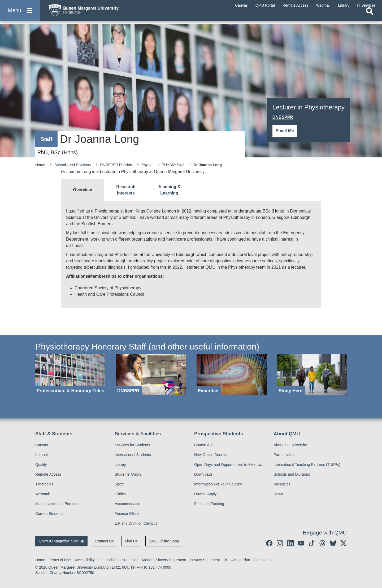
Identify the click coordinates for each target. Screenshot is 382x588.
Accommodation (128, 504)
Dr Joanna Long (208, 165)
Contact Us (104, 541)
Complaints (263, 560)
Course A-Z (204, 445)
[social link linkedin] (290, 543)
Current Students (49, 514)
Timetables (44, 484)
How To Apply (205, 494)
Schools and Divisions (73, 165)
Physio (147, 165)
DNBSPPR (283, 117)
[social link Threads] (322, 543)
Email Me (285, 131)
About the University (290, 445)
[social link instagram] (280, 543)
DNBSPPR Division (116, 165)
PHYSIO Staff (174, 165)
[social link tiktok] (312, 543)
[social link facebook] (269, 543)
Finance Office (127, 514)
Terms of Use (60, 560)
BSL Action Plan (237, 560)
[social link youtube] (301, 543)
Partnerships (284, 455)
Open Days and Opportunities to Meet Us (228, 465)
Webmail (42, 494)
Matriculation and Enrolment (58, 504)
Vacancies (282, 484)
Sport (119, 484)
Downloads (203, 474)
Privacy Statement (205, 560)
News (278, 494)
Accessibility (85, 560)
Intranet (42, 455)
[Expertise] (232, 375)
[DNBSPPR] (151, 375)
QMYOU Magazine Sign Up (61, 541)
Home (41, 165)
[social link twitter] (344, 543)
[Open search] (370, 17)
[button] (20, 14)
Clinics (120, 494)
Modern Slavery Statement (164, 560)
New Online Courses (211, 455)
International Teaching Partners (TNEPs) (307, 465)
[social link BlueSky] (333, 543)
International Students (133, 455)
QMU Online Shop (164, 541)
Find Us (131, 541)
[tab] (83, 190)
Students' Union (128, 474)
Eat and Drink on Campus (136, 523)
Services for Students (133, 445)
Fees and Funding (209, 504)
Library (121, 465)
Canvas (42, 445)
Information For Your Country (218, 484)
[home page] (96, 12)
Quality (41, 465)
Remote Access (48, 474)
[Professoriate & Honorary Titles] (70, 375)
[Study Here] (312, 375)
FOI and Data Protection (118, 560)
